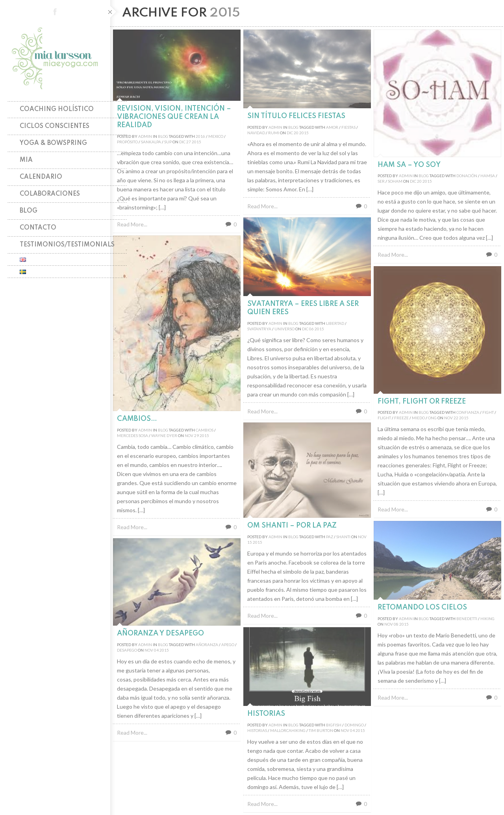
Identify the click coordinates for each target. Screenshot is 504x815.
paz (330, 537)
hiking (487, 619)
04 (156, 650)
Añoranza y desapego (160, 633)
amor (332, 127)
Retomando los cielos (422, 608)
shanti (343, 537)
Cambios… (137, 419)
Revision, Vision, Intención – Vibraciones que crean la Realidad (174, 117)
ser (381, 181)
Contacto (38, 228)
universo (284, 329)
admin (145, 136)
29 (196, 435)
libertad (335, 323)
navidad (256, 133)
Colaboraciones (50, 194)
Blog (29, 211)
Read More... (132, 224)
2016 (200, 136)
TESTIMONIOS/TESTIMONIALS (67, 245)
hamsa (488, 176)
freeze (401, 418)
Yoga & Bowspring (53, 143)
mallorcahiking (288, 730)
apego (228, 645)
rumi (274, 133)
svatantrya (259, 329)
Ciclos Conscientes (55, 126)
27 (189, 142)
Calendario (41, 177)
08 (396, 624)
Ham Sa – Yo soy (409, 165)
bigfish (334, 725)
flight (384, 418)
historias (257, 730)
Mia (26, 160)
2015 (196, 142)
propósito (127, 142)
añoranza (207, 645)
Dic (182, 142)
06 (311, 329)
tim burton (321, 730)
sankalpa (151, 142)
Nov (189, 435)
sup (168, 142)
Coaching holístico (57, 109)
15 (250, 542)
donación (467, 176)
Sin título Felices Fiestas (296, 116)
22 (456, 418)
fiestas (348, 127)
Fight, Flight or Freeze (422, 402)
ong (432, 418)
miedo (418, 418)
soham (395, 181)
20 (296, 133)
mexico (216, 136)
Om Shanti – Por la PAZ (292, 526)
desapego (127, 650)
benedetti (467, 619)
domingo (354, 725)
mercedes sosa (132, 435)
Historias (266, 714)
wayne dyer (164, 435)
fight (488, 412)
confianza (468, 412)
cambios (205, 430)
